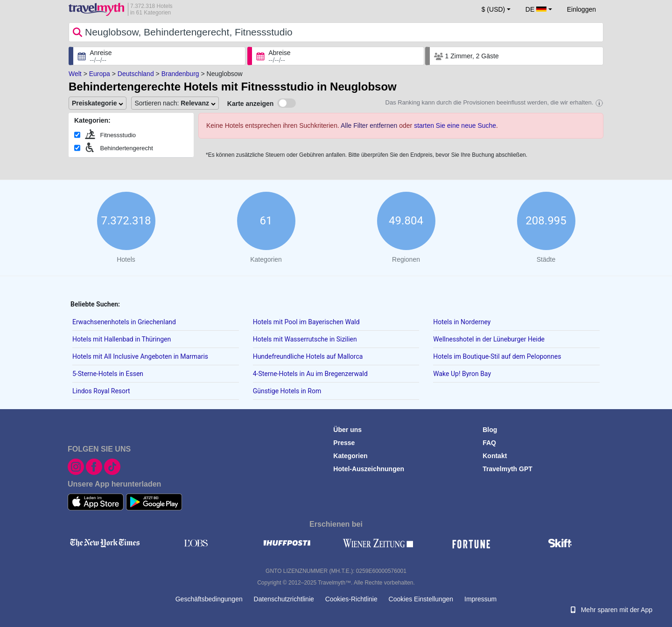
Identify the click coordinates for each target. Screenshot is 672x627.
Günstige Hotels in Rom (287, 391)
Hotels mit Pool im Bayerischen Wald (306, 322)
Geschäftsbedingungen (209, 599)
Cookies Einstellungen (421, 599)
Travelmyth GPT (507, 469)
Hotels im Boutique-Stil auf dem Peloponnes (497, 356)
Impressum (480, 599)
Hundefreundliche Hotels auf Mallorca (308, 356)
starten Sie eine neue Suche (455, 125)
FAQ (489, 443)
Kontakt (495, 456)
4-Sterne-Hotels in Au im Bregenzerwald (310, 374)
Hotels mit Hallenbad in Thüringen (122, 339)
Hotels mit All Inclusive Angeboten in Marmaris (140, 356)
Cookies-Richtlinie (351, 599)
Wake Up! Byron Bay (462, 374)
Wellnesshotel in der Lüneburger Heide (489, 339)
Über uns (347, 430)
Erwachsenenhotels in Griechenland (124, 322)
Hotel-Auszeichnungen (369, 469)
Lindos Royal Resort (101, 391)
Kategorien (350, 456)
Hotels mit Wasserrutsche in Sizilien (305, 339)
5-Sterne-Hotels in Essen (108, 374)
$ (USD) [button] (493, 9)
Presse (344, 443)
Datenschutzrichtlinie (284, 599)
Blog (490, 430)
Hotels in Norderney (462, 322)
